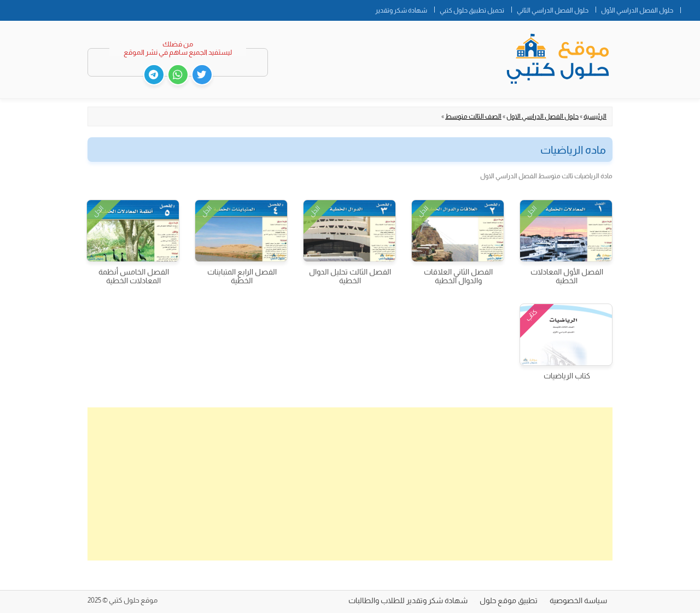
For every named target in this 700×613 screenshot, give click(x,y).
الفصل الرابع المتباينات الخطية (242, 276)
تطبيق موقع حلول (509, 600)
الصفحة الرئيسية (690, 8)
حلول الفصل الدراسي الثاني (553, 10)
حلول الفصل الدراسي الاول (542, 116)
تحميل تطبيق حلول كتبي (472, 10)
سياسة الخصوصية (578, 600)
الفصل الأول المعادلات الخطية (567, 276)
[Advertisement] (350, 484)
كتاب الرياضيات (567, 376)
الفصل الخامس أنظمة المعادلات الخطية (134, 276)
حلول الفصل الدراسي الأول (637, 10)
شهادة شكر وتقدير (401, 10)
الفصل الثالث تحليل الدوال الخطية (350, 276)
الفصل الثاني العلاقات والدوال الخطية (458, 276)
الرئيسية (595, 116)
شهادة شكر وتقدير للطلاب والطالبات (408, 600)
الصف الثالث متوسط (473, 116)
